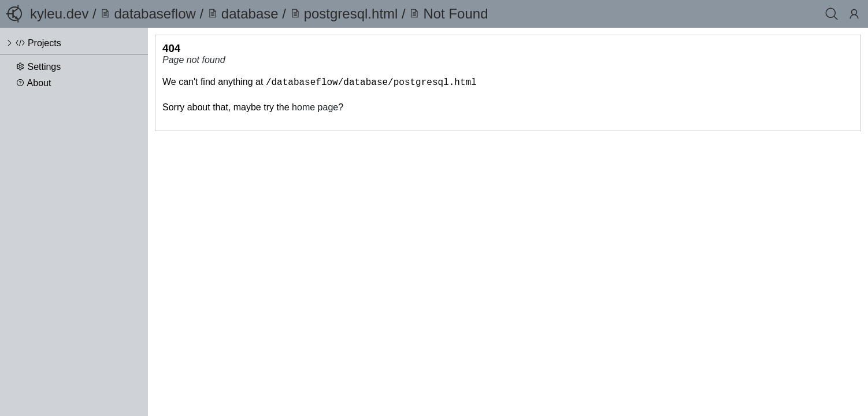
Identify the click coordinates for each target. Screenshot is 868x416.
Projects (44, 43)
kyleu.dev (59, 14)
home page (315, 106)
